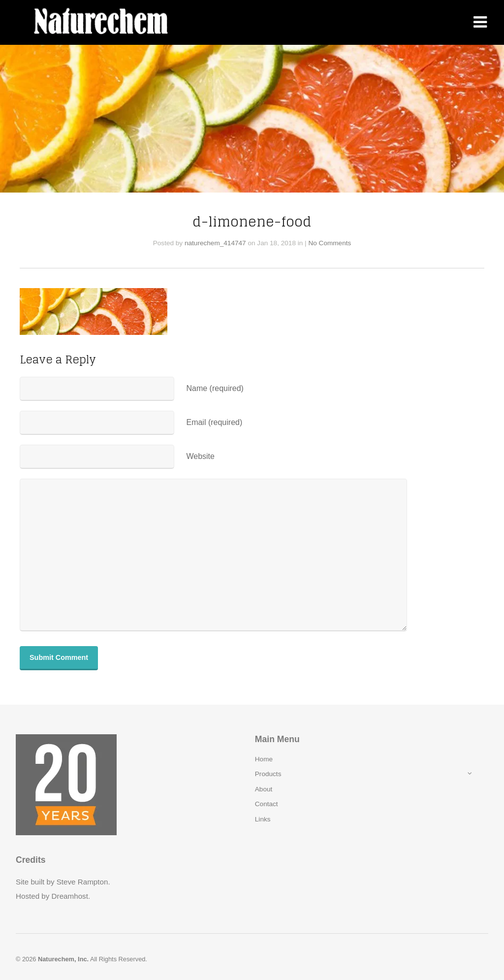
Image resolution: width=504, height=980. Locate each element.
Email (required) (214, 422)
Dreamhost (70, 896)
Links (263, 819)
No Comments (330, 243)
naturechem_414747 (215, 243)
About (264, 789)
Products (268, 774)
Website (200, 456)
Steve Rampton (82, 882)
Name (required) (215, 388)
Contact (267, 804)
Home (264, 759)
